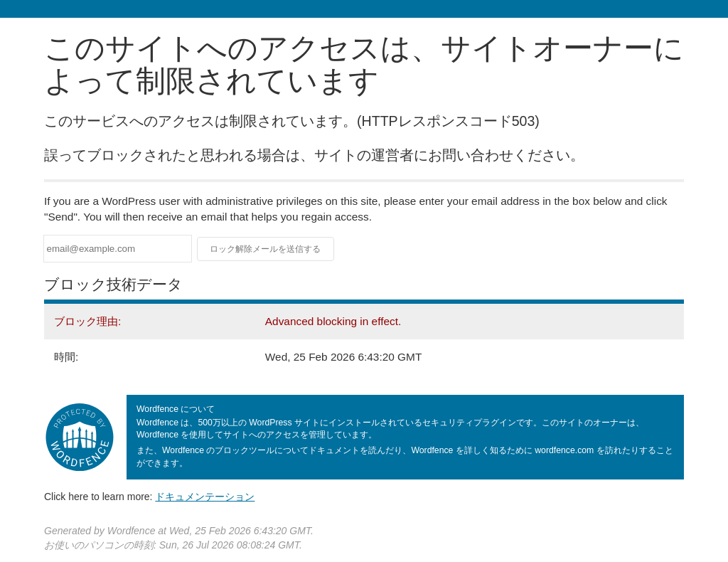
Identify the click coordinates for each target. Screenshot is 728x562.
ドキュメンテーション (205, 497)
